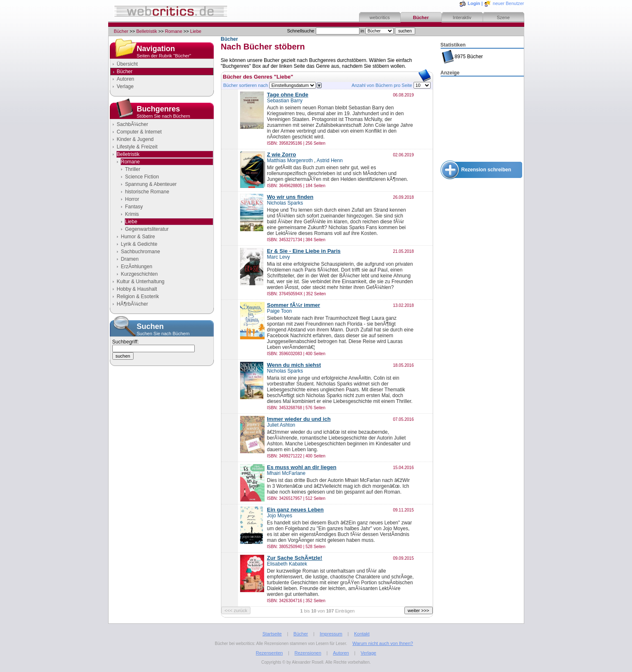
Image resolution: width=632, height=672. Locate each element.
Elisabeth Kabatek (287, 564)
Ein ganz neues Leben (296, 510)
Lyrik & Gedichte (139, 244)
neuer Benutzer (508, 3)
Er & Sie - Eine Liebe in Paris (304, 251)
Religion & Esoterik (138, 296)
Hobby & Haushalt (137, 289)
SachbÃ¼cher (133, 124)
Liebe (196, 31)
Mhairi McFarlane (286, 473)
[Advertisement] (482, 119)
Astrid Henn (330, 161)
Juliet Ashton (281, 425)
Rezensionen (308, 653)
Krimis (132, 214)
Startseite (272, 634)
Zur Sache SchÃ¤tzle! (295, 558)
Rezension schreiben (486, 170)
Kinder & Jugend (135, 139)
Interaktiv (462, 17)
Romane (173, 31)
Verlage (125, 86)
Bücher (421, 17)
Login (474, 3)
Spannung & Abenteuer (151, 184)
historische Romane (147, 192)
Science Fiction (142, 177)
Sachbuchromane (141, 252)
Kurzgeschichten (140, 274)
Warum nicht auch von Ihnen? (383, 643)
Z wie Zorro (282, 154)
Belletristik (146, 31)
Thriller (133, 169)
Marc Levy (279, 257)
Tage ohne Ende (288, 95)
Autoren (126, 79)
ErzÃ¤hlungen (137, 267)
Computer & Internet (139, 132)
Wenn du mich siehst (294, 365)
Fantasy (134, 207)
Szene (503, 17)
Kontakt (362, 634)
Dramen (130, 259)
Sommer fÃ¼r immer (294, 305)
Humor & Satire (138, 237)
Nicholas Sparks (285, 203)
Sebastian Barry (285, 101)
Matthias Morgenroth (290, 161)
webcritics (379, 17)
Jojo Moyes (280, 516)
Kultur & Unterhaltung (141, 282)
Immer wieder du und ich (299, 419)
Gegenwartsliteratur (147, 229)
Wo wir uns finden (290, 197)
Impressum (331, 634)
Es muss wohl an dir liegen (302, 467)
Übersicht (128, 64)
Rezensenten (269, 653)
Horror (132, 199)
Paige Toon (280, 311)
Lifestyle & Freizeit (137, 147)
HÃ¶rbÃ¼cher (133, 304)
